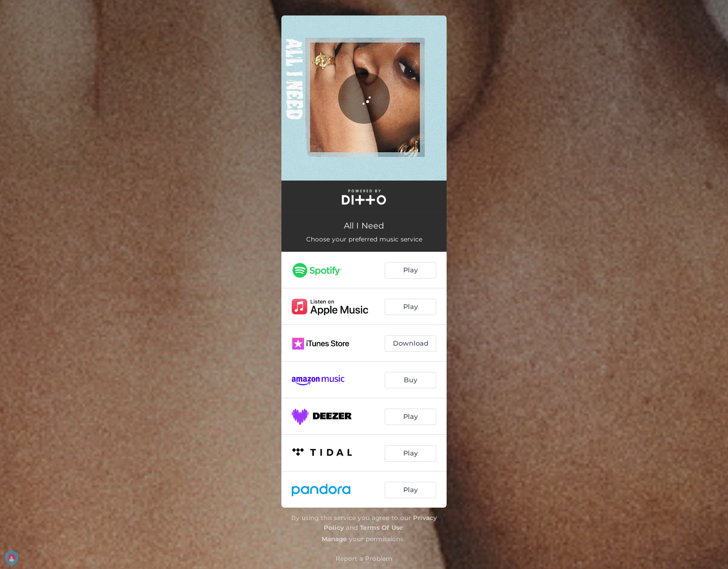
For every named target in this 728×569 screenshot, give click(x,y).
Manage (334, 539)
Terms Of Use (382, 527)
